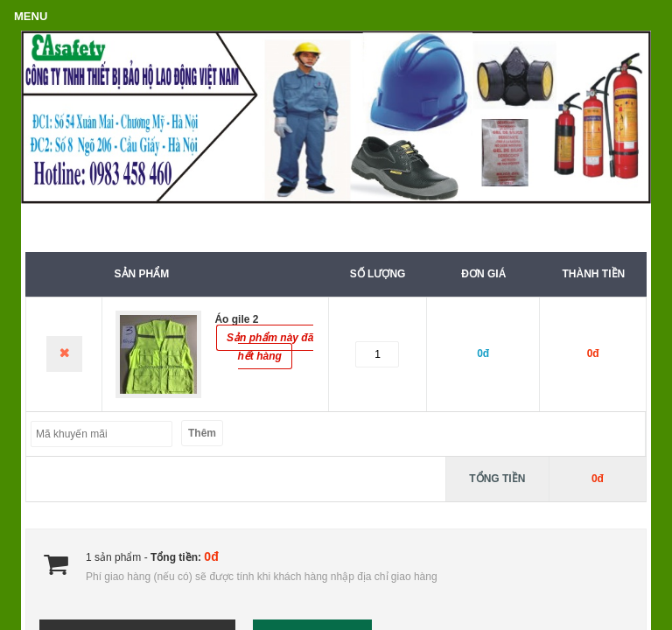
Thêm (202, 433)
